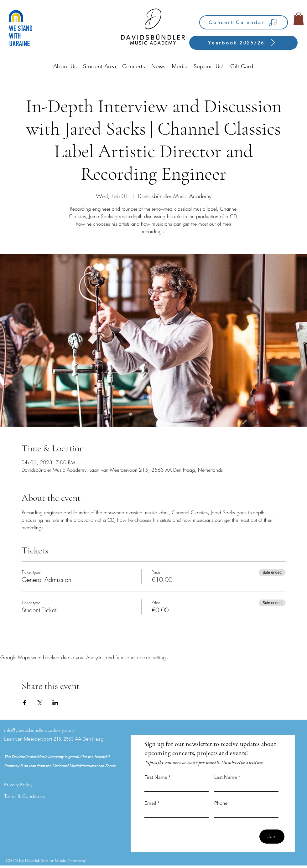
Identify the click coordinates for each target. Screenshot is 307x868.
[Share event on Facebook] (25, 703)
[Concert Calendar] (244, 22)
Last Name (226, 777)
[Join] (272, 837)
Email (150, 803)
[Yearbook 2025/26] (243, 43)
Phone (221, 803)
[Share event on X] (40, 703)
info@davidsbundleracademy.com (39, 730)
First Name (156, 777)
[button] (299, 19)
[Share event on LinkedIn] (55, 703)
